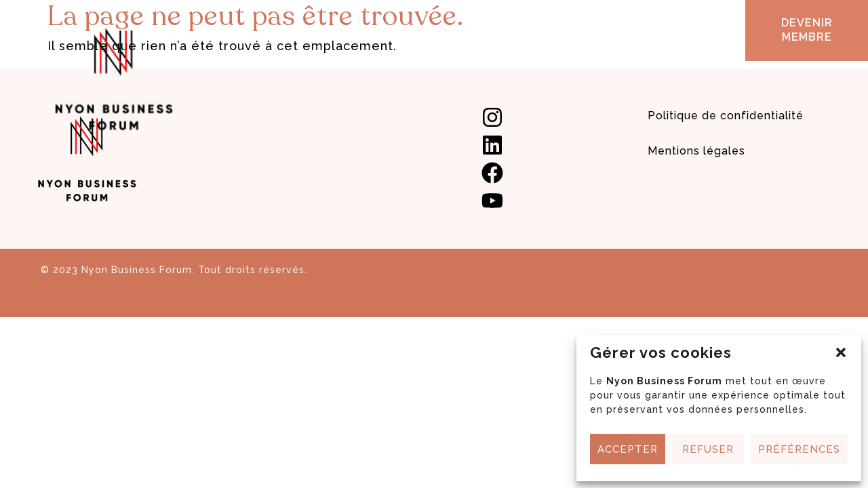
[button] (841, 352)
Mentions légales (696, 151)
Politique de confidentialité (726, 116)
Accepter (628, 449)
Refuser (708, 449)
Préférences (799, 449)
